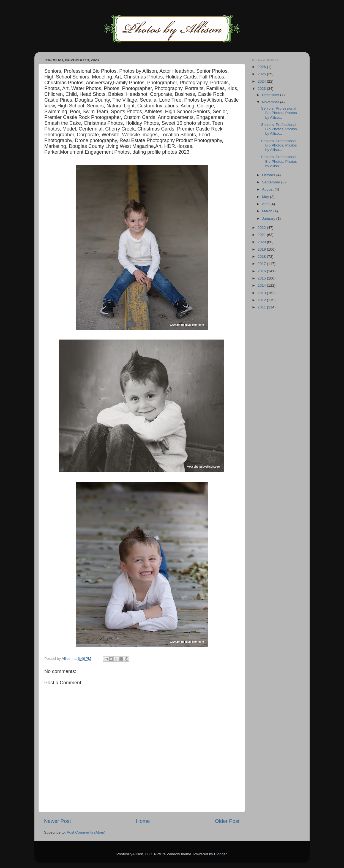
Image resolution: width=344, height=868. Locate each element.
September (272, 182)
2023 (262, 89)
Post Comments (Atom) (86, 832)
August (268, 189)
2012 (262, 300)
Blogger (220, 854)
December (271, 95)
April (266, 204)
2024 (262, 81)
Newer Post (58, 821)
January (269, 219)
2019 (262, 249)
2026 (262, 67)
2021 (262, 235)
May (266, 197)
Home (143, 821)
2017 (262, 264)
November (271, 102)
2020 (262, 242)
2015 (262, 278)
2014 (262, 285)
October (269, 175)
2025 (262, 74)
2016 (262, 271)
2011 (262, 307)
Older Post (227, 821)
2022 (262, 228)
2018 (262, 257)
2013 (262, 293)
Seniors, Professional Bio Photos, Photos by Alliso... (279, 113)
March (268, 211)
